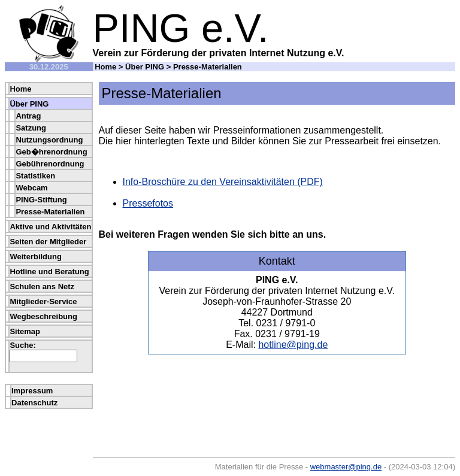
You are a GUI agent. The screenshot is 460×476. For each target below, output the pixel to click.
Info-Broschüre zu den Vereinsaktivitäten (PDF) (223, 182)
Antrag (28, 116)
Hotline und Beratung (49, 272)
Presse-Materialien (50, 212)
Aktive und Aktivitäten (50, 227)
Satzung (31, 128)
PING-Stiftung (41, 200)
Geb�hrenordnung (51, 152)
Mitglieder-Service (43, 301)
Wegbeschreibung (43, 316)
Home (105, 67)
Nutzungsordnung (49, 140)
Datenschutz (34, 403)
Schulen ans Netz (42, 286)
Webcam (31, 188)
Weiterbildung (35, 257)
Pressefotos (148, 203)
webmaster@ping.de (346, 467)
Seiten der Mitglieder (48, 242)
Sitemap (25, 331)
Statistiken (35, 176)
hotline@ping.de (293, 345)
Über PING (145, 67)
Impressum (32, 391)
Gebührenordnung (50, 164)
